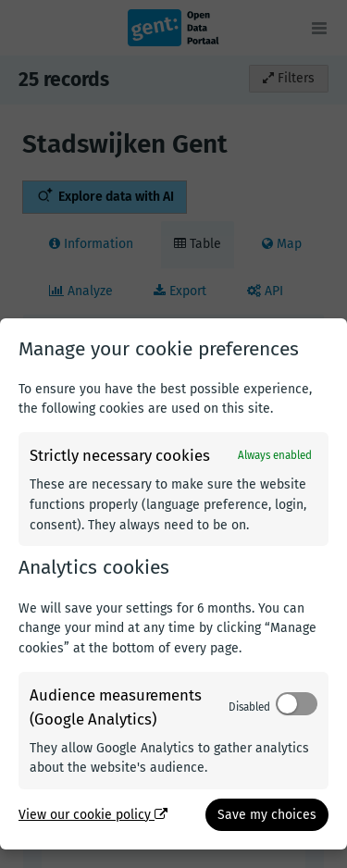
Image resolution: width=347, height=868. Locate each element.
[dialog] (173, 584)
